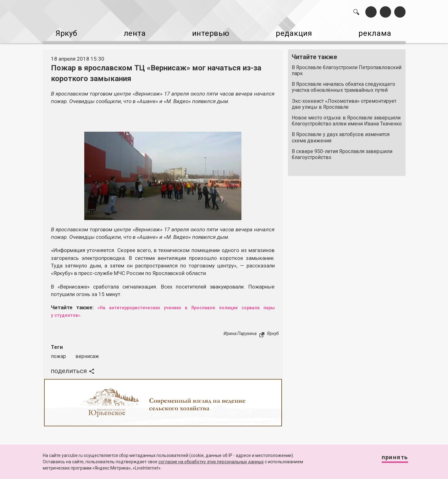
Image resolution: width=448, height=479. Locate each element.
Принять (389, 460)
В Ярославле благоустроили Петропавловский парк (347, 67)
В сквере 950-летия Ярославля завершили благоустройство (342, 151)
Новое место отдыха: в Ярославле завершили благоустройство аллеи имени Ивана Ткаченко (347, 118)
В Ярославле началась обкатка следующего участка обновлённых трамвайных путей (343, 84)
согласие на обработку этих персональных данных (211, 462)
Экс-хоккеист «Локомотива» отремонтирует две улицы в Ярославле (344, 101)
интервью (209, 32)
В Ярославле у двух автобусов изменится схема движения (341, 135)
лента (132, 32)
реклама (379, 32)
